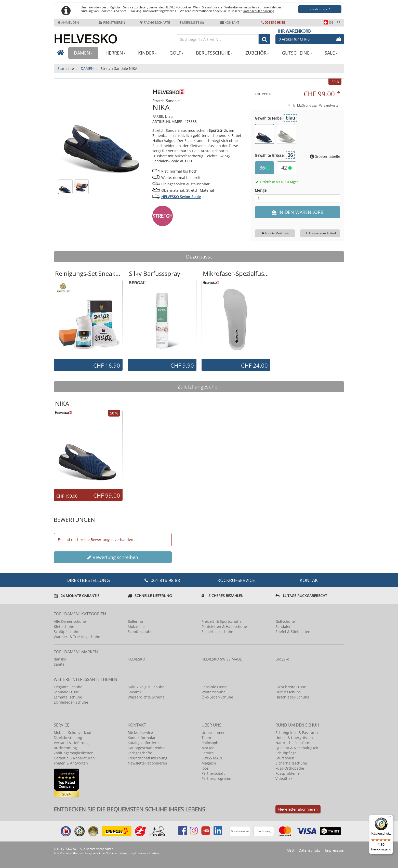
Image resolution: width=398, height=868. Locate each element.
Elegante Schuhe (68, 687)
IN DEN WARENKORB (297, 212)
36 (265, 168)
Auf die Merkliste (275, 233)
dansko (60, 659)
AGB (290, 850)
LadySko (282, 659)
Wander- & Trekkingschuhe (77, 637)
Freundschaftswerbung (148, 758)
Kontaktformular (142, 738)
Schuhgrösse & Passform (297, 733)
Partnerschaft (213, 773)
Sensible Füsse (214, 687)
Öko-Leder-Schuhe (217, 697)
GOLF (176, 53)
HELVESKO (136, 659)
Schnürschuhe (140, 632)
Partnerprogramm (217, 778)
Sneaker (135, 692)
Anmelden (68, 22)
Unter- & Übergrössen (294, 738)
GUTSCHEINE (297, 53)
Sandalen (283, 626)
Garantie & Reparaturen (74, 758)
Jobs (205, 768)
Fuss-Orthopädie (290, 768)
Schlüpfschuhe (67, 632)
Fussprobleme (288, 773)
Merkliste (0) (192, 22)
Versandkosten (330, 105)
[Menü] (390, 818)
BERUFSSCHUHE (214, 53)
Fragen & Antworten (71, 763)
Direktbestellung (68, 738)
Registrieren (112, 22)
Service (208, 753)
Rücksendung (65, 748)
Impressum (335, 850)
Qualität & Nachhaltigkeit (297, 748)
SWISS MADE (212, 758)
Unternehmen (214, 733)
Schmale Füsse (66, 692)
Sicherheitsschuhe (217, 632)
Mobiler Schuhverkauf (73, 733)
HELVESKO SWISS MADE (222, 659)
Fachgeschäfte (155, 22)
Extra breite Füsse (291, 687)
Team (206, 738)
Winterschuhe (214, 692)
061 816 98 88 (273, 22)
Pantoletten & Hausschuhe (224, 626)
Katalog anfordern (143, 743)
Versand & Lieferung (71, 743)
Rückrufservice (236, 580)
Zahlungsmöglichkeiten (74, 753)
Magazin (209, 763)
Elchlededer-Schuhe (71, 702)
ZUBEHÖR (257, 53)
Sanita (59, 664)
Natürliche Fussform (293, 743)
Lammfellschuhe (68, 697)
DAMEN (83, 53)
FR (339, 22)
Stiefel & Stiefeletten (293, 632)
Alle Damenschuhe (70, 621)
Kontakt (230, 22)
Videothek (284, 778)
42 (287, 168)
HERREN (116, 53)
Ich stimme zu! (320, 9)
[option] (88, 319)
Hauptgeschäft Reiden (147, 748)
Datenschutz (309, 850)
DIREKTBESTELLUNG (88, 580)
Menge (261, 190)
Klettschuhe (64, 626)
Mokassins (137, 626)
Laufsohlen (285, 758)
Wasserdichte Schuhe (146, 697)
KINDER (148, 53)
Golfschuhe (285, 621)
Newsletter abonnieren (147, 763)
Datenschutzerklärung (259, 11)
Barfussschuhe (288, 692)
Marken (208, 748)
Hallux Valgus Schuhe (146, 687)
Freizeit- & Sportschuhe (222, 621)
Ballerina (135, 621)
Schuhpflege (286, 753)
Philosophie (211, 743)
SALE (331, 53)
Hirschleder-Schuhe (292, 697)
